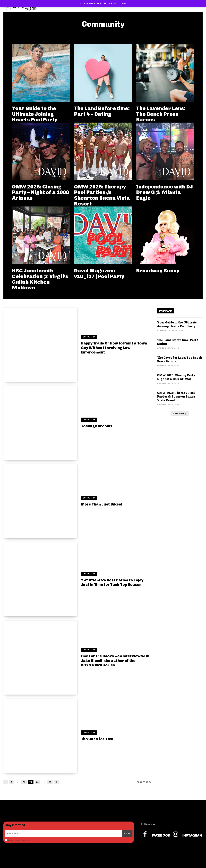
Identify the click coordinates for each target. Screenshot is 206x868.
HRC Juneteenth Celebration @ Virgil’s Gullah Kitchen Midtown (40, 279)
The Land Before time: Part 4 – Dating (102, 111)
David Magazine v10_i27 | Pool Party (99, 273)
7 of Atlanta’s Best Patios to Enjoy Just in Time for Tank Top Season (112, 582)
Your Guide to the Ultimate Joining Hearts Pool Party (35, 114)
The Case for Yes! (97, 739)
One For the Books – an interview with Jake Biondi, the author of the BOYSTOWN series (115, 661)
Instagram (192, 835)
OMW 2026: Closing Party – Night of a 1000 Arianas (41, 192)
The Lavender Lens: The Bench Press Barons (161, 114)
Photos (162, 383)
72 (24, 782)
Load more (180, 414)
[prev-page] (6, 782)
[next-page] (57, 782)
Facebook (161, 835)
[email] (63, 833)
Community (89, 337)
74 (37, 782)
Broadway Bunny (158, 271)
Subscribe (127, 833)
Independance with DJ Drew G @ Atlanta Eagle (165, 192)
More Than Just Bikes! (102, 504)
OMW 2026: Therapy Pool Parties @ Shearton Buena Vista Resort (102, 195)
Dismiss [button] (123, 3)
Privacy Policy (25, 840)
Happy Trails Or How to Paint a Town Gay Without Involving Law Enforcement (114, 348)
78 (50, 782)
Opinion (162, 348)
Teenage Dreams (97, 426)
